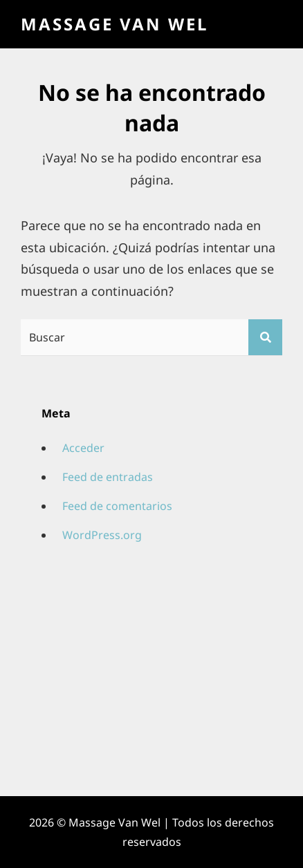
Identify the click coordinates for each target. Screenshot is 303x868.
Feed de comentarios (117, 506)
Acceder (83, 448)
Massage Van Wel (114, 24)
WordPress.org (102, 535)
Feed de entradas (108, 477)
